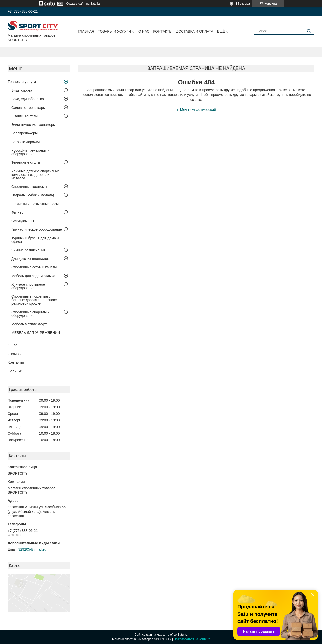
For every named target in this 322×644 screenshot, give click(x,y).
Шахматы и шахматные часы (35, 204)
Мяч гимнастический (198, 109)
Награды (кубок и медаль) (33, 195)
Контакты (163, 31)
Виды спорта (22, 90)
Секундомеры (23, 221)
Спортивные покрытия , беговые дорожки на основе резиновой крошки (34, 300)
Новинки (15, 371)
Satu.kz (182, 635)
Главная (86, 31)
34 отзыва (243, 4)
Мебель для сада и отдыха (33, 276)
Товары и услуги (114, 31)
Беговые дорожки (26, 142)
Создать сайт (75, 4)
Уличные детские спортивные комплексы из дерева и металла (35, 175)
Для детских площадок (30, 259)
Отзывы (14, 354)
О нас (144, 31)
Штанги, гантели (25, 116)
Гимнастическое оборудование (37, 229)
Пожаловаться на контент (192, 639)
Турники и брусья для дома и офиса (35, 240)
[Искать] (309, 31)
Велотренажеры (25, 133)
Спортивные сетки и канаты (34, 267)
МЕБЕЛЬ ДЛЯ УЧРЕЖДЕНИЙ (36, 333)
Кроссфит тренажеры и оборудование (30, 152)
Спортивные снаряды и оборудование (30, 314)
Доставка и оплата (195, 31)
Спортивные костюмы (29, 187)
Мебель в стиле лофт (29, 324)
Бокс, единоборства (28, 99)
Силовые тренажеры (28, 108)
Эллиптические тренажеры (33, 125)
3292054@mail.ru (32, 549)
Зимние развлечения (28, 250)
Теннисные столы (26, 162)
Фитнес (17, 212)
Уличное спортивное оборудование (28, 286)
